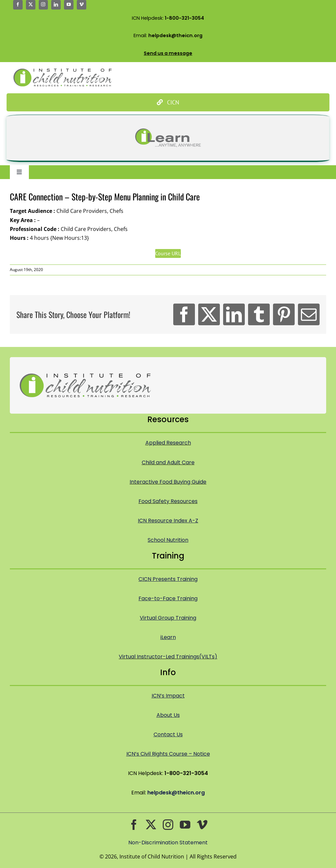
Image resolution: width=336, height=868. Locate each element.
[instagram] (43, 5)
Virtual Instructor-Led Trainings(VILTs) (168, 657)
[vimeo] (82, 5)
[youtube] (69, 5)
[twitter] (31, 5)
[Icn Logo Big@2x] (63, 71)
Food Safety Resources (168, 501)
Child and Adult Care (168, 462)
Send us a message (168, 53)
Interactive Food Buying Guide (168, 482)
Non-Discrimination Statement (168, 843)
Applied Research (168, 443)
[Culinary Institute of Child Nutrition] (168, 102)
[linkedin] (56, 5)
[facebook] (18, 5)
